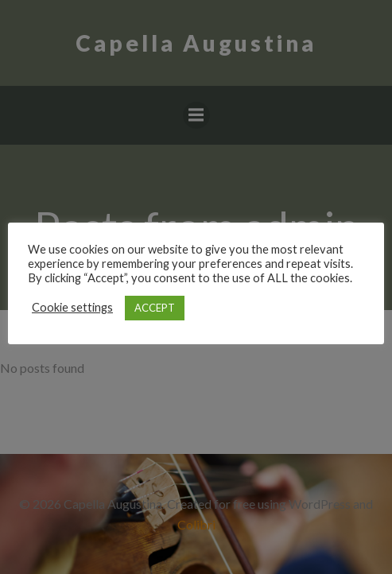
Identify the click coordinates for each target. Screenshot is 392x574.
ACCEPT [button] (155, 308)
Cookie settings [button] (72, 307)
